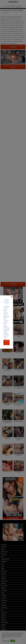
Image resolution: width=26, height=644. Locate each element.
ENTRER (7, 341)
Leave (7, 344)
